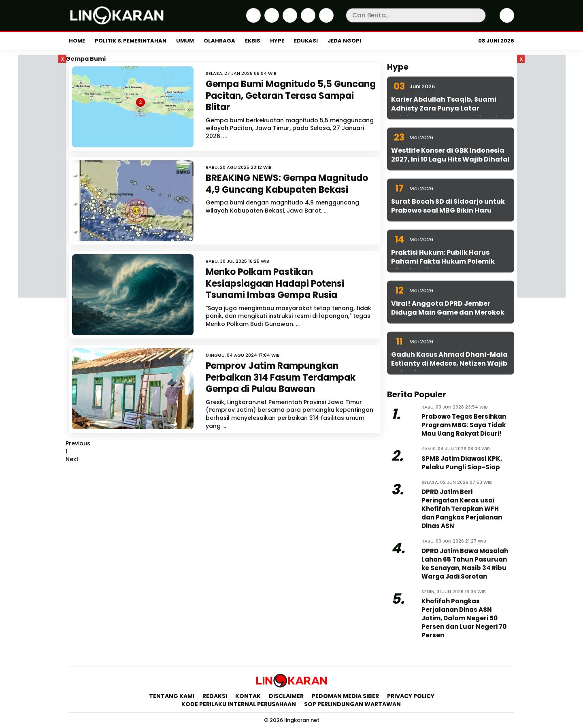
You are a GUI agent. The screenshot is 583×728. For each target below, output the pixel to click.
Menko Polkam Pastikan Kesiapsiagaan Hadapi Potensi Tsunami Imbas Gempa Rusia (275, 283)
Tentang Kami (172, 696)
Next (72, 459)
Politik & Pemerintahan (131, 41)
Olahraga (219, 41)
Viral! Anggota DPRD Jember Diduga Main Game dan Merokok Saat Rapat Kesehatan (448, 313)
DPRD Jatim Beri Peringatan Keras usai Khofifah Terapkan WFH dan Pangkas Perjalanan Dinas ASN (462, 509)
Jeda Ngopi (344, 41)
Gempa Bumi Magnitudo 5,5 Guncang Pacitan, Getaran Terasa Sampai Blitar (291, 96)
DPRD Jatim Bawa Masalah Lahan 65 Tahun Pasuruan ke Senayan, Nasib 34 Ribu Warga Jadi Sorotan (465, 564)
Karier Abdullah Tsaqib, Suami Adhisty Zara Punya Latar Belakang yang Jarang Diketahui (449, 109)
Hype (277, 41)
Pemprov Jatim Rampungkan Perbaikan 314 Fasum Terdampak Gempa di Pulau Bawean (281, 377)
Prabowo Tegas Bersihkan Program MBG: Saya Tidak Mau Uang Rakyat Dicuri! (464, 425)
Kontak (248, 696)
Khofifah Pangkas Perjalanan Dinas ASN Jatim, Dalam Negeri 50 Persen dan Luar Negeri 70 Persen (464, 618)
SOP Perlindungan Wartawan (353, 704)
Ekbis (253, 41)
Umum (185, 41)
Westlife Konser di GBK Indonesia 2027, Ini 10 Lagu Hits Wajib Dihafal (450, 155)
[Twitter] (271, 21)
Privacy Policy (411, 696)
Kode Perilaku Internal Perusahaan (239, 704)
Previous (78, 443)
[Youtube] (325, 21)
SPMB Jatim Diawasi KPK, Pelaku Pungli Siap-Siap (462, 463)
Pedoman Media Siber (345, 696)
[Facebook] (252, 21)
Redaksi (215, 696)
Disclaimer (286, 696)
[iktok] (307, 21)
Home (77, 41)
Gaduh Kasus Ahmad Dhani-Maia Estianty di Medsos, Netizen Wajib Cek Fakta (449, 364)
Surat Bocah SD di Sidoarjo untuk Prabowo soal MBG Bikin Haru (448, 206)
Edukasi (306, 41)
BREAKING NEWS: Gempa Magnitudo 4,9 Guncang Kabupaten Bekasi (287, 184)
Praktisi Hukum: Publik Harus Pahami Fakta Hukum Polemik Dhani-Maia (443, 262)
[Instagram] (289, 21)
